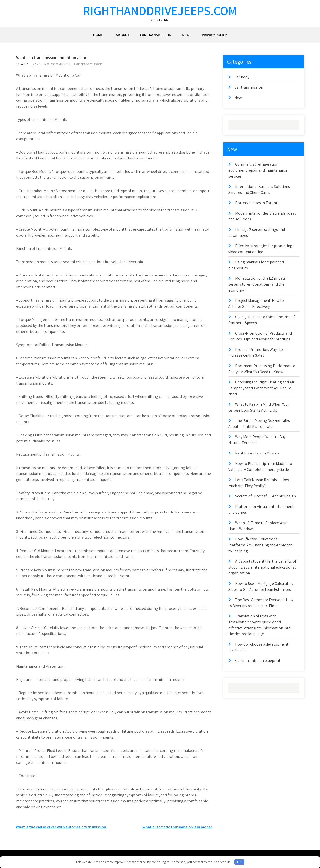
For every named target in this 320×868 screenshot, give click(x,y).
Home (98, 35)
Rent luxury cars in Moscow (258, 453)
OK (240, 862)
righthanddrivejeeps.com (160, 10)
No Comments (63, 64)
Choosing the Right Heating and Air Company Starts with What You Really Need (261, 388)
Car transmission (156, 35)
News (187, 35)
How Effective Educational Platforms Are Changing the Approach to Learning (260, 545)
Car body (121, 35)
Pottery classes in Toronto (257, 203)
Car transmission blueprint (258, 661)
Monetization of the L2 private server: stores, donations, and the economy (257, 284)
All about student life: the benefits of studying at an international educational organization (262, 567)
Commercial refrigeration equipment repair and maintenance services (258, 170)
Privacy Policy (214, 35)
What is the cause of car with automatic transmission (61, 827)
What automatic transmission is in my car (177, 827)
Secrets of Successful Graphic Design (266, 496)
